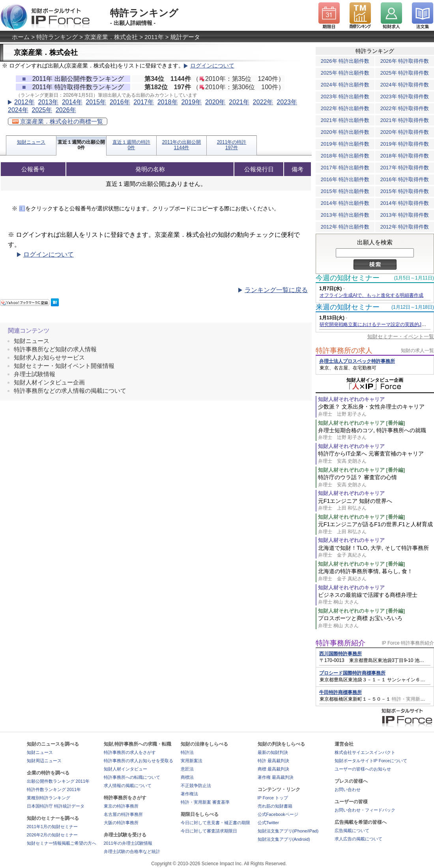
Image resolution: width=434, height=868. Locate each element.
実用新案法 (192, 761)
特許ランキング (57, 37)
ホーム (21, 37)
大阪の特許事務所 (121, 823)
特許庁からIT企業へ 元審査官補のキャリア (376, 457)
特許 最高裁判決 (273, 761)
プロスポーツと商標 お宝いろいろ (376, 622)
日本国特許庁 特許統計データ (56, 806)
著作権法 (189, 794)
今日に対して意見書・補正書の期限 (215, 823)
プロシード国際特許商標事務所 (352, 673)
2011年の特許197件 (232, 145)
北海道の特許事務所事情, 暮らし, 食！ (376, 575)
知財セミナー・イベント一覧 (401, 337)
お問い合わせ (348, 789)
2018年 (168, 102)
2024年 (18, 110)
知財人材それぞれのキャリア (351, 399)
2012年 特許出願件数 (345, 227)
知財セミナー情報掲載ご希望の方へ (62, 843)
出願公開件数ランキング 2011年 (58, 781)
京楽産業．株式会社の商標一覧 (58, 121)
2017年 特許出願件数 (345, 168)
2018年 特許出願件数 (345, 156)
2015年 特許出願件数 (345, 191)
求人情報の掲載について (128, 786)
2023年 (287, 102)
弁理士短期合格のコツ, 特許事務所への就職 (376, 434)
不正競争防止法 (196, 786)
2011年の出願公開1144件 (182, 145)
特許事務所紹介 (340, 643)
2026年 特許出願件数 (345, 61)
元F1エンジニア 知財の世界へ (376, 505)
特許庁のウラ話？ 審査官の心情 (376, 481)
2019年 (191, 102)
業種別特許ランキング (49, 798)
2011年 (154, 37)
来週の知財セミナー (348, 307)
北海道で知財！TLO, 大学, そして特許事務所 (376, 552)
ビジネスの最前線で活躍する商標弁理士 (376, 599)
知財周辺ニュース (44, 761)
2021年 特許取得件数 (405, 120)
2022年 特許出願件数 (345, 108)
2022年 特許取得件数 (405, 108)
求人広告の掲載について (358, 839)
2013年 (48, 102)
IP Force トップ (273, 798)
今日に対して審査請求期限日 (209, 831)
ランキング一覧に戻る (276, 290)
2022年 (263, 102)
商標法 (187, 777)
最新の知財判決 (273, 752)
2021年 (239, 102)
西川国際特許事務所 (340, 654)
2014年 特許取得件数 (405, 203)
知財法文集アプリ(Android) (284, 839)
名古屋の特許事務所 (123, 814)
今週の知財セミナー (348, 278)
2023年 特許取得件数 (405, 97)
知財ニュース (31, 142)
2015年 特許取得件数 (405, 191)
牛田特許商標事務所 (340, 692)
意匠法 (187, 769)
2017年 (144, 102)
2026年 (66, 110)
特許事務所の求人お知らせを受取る (138, 761)
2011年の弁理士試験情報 (128, 843)
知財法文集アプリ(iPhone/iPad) (288, 831)
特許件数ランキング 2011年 (54, 789)
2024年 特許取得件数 (405, 85)
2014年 (72, 102)
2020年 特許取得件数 (405, 132)
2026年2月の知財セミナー (52, 835)
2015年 (96, 102)
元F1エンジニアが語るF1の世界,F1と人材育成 (376, 528)
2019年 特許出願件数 (345, 144)
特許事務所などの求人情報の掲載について (70, 391)
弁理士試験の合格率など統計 (132, 851)
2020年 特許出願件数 (345, 132)
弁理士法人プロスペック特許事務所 (357, 361)
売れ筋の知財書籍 (275, 806)
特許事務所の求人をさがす (130, 752)
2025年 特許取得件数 (405, 73)
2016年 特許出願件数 (345, 179)
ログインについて (212, 66)
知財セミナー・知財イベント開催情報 (64, 366)
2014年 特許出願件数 (345, 203)
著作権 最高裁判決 (276, 777)
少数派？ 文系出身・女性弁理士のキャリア (376, 410)
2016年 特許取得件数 (405, 179)
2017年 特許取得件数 (405, 168)
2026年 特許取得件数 (405, 61)
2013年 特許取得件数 (405, 215)
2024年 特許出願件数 (345, 85)
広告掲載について (352, 831)
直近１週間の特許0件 (131, 145)
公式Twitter (268, 823)
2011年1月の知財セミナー (52, 827)
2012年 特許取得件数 (405, 227)
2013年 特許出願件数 (345, 215)
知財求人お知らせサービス (49, 357)
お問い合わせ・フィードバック (365, 810)
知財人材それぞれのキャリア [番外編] (361, 423)
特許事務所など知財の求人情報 (55, 349)
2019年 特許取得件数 (405, 144)
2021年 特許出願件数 (345, 120)
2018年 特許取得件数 (405, 156)
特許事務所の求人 (344, 351)
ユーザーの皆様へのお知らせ (363, 769)
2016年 (120, 102)
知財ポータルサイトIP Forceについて (371, 761)
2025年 (42, 110)
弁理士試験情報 (35, 374)
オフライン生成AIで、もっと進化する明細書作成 (371, 295)
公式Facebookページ (278, 814)
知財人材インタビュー (125, 769)
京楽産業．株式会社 (111, 37)
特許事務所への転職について (132, 777)
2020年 (215, 102)
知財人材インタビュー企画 (49, 382)
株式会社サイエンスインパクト (365, 752)
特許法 (187, 752)
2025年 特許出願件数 (345, 73)
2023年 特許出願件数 (345, 97)
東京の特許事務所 (121, 806)
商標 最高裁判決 (273, 769)
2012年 (24, 102)
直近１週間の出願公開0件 (81, 145)
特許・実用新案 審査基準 (205, 802)
